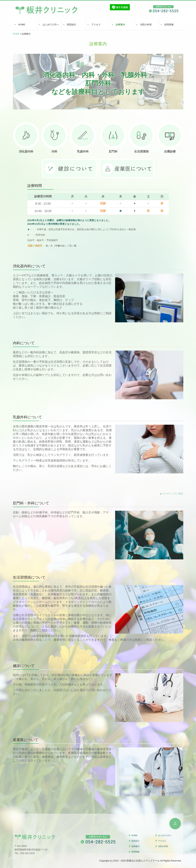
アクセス (96, 25)
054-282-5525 (27, 853)
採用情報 (169, 25)
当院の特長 (146, 25)
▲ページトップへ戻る (172, 494)
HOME (22, 25)
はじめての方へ (51, 25)
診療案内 (120, 25)
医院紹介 (72, 25)
